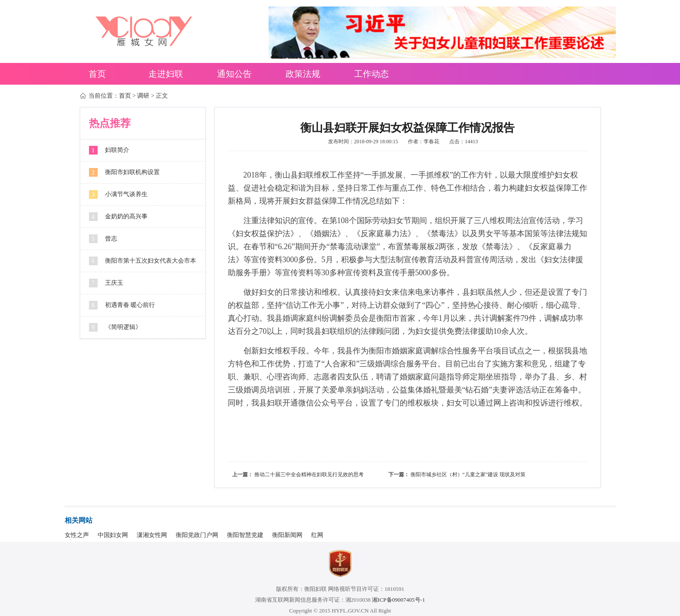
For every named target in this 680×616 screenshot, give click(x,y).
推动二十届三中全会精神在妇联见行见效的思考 (309, 474)
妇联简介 (117, 150)
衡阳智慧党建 (245, 535)
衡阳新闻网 (287, 535)
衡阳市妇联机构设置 (132, 172)
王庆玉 (114, 283)
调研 (143, 96)
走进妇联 (166, 74)
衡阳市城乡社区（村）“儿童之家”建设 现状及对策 (468, 474)
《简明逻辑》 (123, 327)
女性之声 (77, 535)
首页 (97, 74)
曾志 (111, 239)
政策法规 (303, 74)
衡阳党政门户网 (197, 535)
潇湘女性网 (152, 535)
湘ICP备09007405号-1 (398, 600)
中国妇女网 (113, 535)
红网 (317, 535)
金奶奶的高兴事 (126, 216)
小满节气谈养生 (126, 194)
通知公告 (234, 74)
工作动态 (371, 74)
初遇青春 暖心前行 (130, 305)
